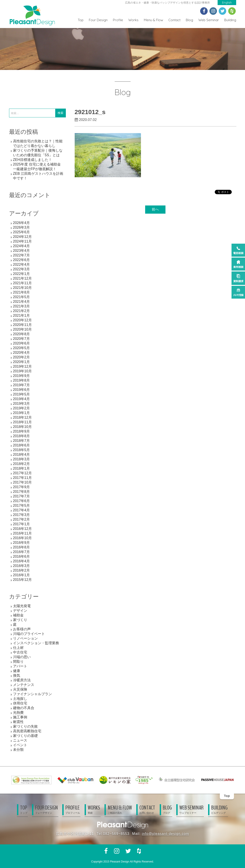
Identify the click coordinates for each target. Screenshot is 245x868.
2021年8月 (22, 292)
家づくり (20, 620)
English (227, 2)
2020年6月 (22, 343)
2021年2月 (22, 311)
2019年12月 (22, 366)
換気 (17, 675)
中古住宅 (20, 652)
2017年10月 (22, 482)
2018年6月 (22, 445)
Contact (174, 20)
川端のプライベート (29, 634)
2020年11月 (22, 325)
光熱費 (18, 713)
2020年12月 (22, 320)
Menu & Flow (153, 20)
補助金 (18, 615)
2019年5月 (22, 394)
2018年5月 (22, 450)
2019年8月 (22, 380)
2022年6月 (22, 260)
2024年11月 (22, 241)
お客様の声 (22, 629)
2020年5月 (22, 348)
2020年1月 (22, 362)
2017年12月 (22, 473)
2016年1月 (22, 575)
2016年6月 (22, 556)
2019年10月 (22, 371)
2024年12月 (22, 237)
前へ (155, 209)
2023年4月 (22, 251)
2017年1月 (22, 524)
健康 (17, 671)
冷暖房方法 (22, 680)
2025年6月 (22, 232)
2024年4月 (22, 246)
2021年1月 (22, 315)
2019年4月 (22, 399)
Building (230, 20)
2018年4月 (22, 455)
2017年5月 (22, 506)
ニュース (20, 740)
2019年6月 (22, 390)
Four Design (98, 20)
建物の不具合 (24, 708)
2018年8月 (22, 436)
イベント (20, 745)
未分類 (18, 750)
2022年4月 (22, 265)
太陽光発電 (22, 606)
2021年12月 (22, 278)
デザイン (20, 611)
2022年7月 (22, 255)
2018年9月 (22, 431)
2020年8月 (22, 334)
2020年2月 (22, 357)
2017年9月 (22, 487)
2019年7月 (22, 385)
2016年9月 (22, 543)
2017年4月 (22, 510)
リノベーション (25, 638)
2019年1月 (22, 413)
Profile (118, 20)
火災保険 (20, 689)
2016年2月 (22, 570)
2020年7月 (22, 339)
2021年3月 (22, 306)
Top (81, 20)
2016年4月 (22, 561)
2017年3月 (22, 515)
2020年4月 (22, 353)
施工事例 (20, 717)
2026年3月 (22, 227)
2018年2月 (22, 464)
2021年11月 (22, 283)
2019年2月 (22, 408)
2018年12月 (22, 417)
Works (133, 20)
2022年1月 (22, 274)
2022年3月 (22, 269)
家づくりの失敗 (25, 726)
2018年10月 (22, 427)
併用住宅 (20, 703)
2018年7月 (22, 441)
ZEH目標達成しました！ (32, 160)
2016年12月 (22, 529)
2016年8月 (22, 547)
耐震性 (18, 722)
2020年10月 (22, 329)
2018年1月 (22, 468)
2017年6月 (22, 501)
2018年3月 (22, 459)
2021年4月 (22, 302)
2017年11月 (22, 478)
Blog (189, 20)
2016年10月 (22, 538)
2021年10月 (22, 288)
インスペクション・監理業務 (36, 643)
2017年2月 (22, 519)
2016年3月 (22, 566)
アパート (20, 666)
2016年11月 (22, 533)
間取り (18, 662)
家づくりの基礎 (25, 736)
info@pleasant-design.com (165, 834)
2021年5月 (22, 297)
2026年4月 (22, 223)
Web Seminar (209, 20)
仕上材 (18, 648)
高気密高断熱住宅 (27, 731)
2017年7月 (22, 496)
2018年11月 (22, 422)
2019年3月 (22, 404)
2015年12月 (22, 580)
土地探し (20, 699)
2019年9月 (22, 376)
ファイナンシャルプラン (32, 694)
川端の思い (22, 657)
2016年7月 (22, 552)
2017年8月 (22, 492)
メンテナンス (24, 685)
